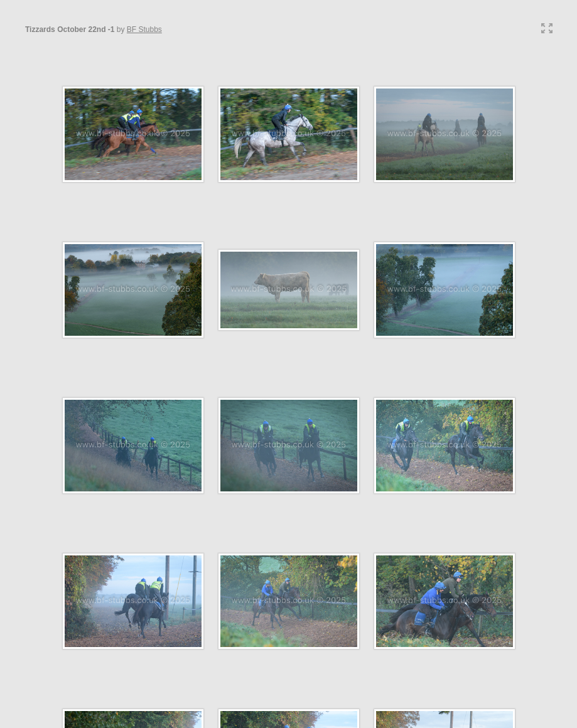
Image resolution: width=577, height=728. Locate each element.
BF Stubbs (144, 29)
